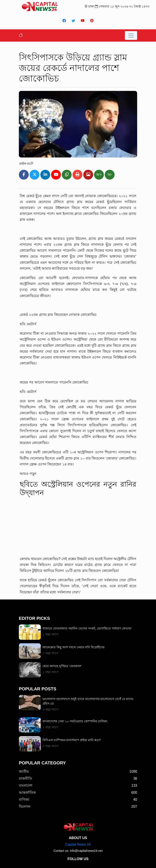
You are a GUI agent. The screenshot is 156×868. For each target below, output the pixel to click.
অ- (110, 175)
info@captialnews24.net (86, 851)
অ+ (99, 175)
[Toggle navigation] (131, 35)
